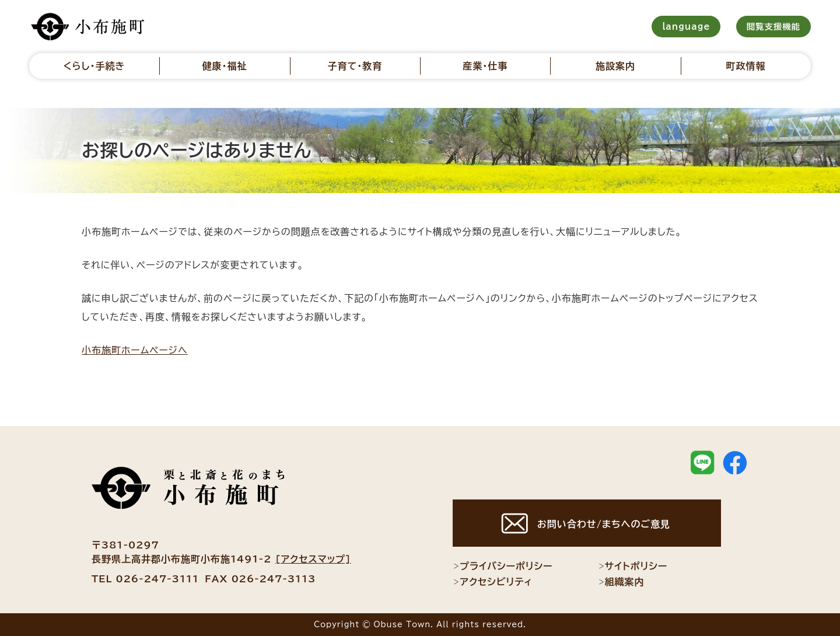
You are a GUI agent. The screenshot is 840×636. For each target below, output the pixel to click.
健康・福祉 (224, 66)
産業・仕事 (485, 66)
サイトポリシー (633, 566)
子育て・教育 (355, 66)
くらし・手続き (94, 66)
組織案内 (621, 582)
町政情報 (745, 66)
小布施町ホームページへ (135, 350)
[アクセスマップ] (313, 559)
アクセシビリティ (493, 582)
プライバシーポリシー (503, 566)
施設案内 (615, 66)
